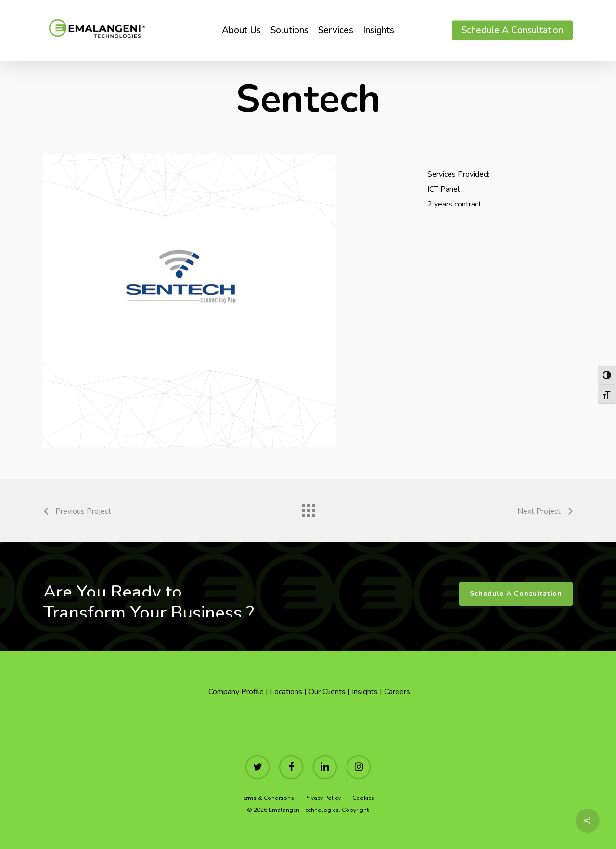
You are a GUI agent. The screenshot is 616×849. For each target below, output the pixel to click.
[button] (516, 594)
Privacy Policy (322, 798)
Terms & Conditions (268, 798)
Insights (365, 692)
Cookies (364, 798)
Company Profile (235, 692)
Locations (286, 692)
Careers (397, 692)
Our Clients (327, 692)
